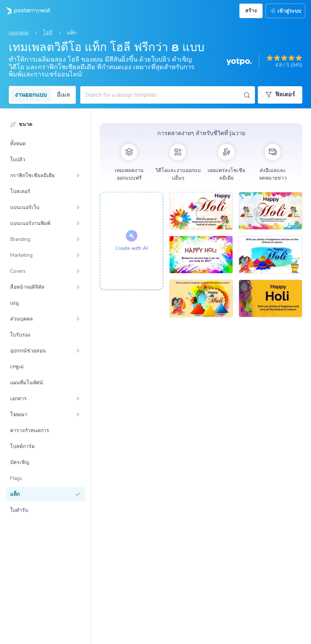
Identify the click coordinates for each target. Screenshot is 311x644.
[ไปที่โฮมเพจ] (25, 11)
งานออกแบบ (31, 95)
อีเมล (63, 95)
